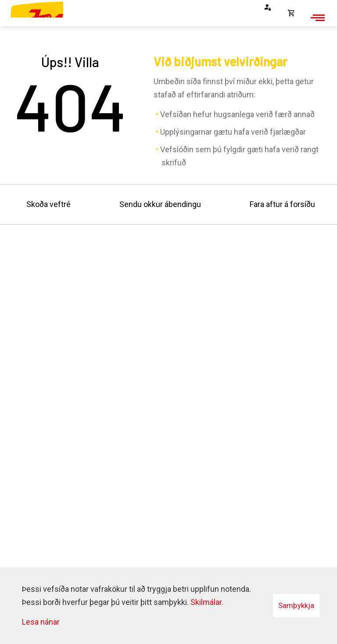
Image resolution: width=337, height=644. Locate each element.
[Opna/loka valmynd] (316, 18)
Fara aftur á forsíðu (282, 204)
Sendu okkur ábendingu (160, 204)
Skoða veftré (48, 204)
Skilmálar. (207, 602)
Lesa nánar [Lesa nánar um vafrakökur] (41, 622)
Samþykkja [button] (296, 605)
